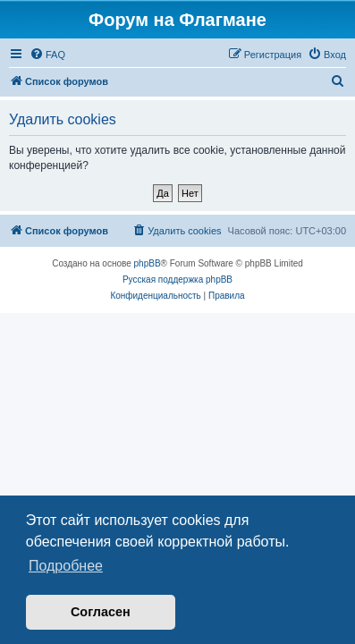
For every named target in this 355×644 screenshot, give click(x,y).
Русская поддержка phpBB (177, 280)
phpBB (148, 263)
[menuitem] (47, 55)
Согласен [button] (101, 612)
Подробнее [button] (66, 566)
